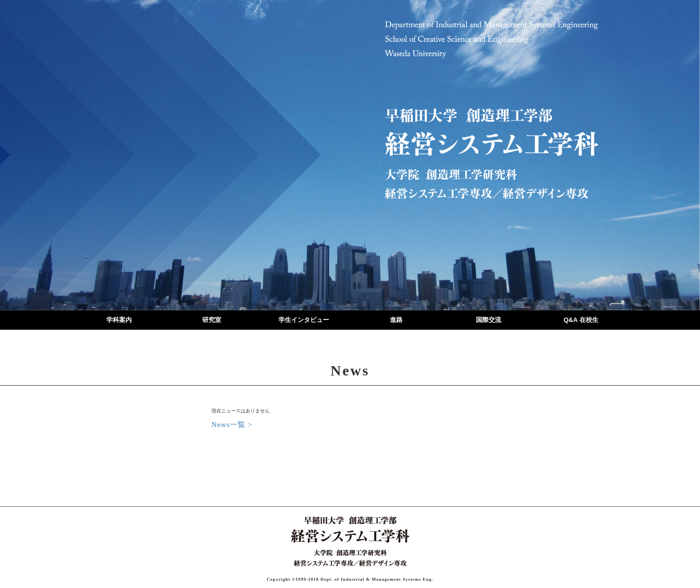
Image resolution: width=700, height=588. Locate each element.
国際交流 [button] (489, 320)
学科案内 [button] (119, 320)
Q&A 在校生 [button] (581, 320)
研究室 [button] (212, 320)
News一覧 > (232, 425)
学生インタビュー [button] (304, 320)
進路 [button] (396, 320)
